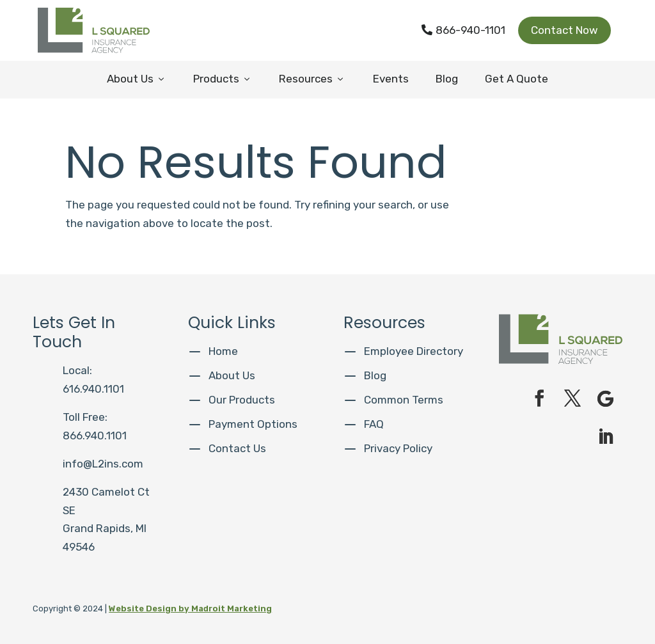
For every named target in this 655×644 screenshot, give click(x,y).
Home (223, 351)
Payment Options (253, 424)
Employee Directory (414, 351)
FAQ (374, 424)
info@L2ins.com (103, 464)
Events (391, 79)
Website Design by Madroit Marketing (190, 609)
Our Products (242, 400)
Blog (447, 79)
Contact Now (564, 30)
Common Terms (404, 400)
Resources (312, 79)
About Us (137, 79)
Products (223, 79)
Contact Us (237, 448)
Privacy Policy (398, 448)
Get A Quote (517, 79)
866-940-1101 (463, 30)
